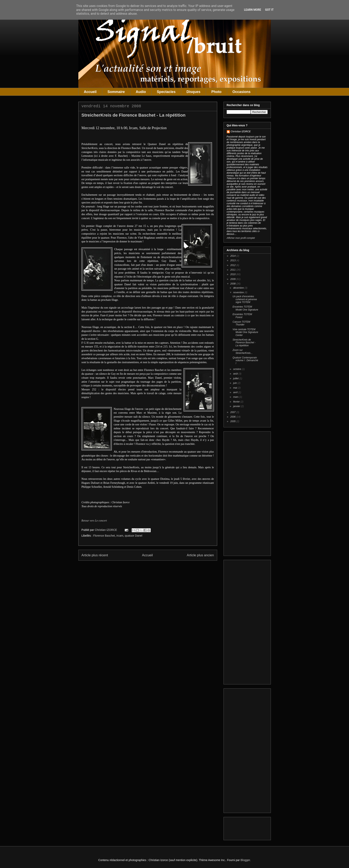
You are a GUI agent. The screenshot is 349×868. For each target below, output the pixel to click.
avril (236, 392)
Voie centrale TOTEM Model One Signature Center (245, 332)
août (236, 374)
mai (235, 388)
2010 (233, 274)
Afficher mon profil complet (241, 238)
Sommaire (116, 92)
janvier (237, 406)
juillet (236, 378)
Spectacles (166, 92)
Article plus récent (95, 555)
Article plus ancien (200, 555)
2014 (233, 256)
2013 (233, 260)
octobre (237, 369)
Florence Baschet (104, 536)
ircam (120, 536)
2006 (233, 417)
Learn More (253, 10)
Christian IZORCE (241, 132)
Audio (141, 92)
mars (236, 397)
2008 (233, 284)
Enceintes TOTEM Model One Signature (245, 308)
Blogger (245, 860)
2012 (233, 265)
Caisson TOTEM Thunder (241, 323)
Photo (216, 92)
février (237, 402)
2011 (233, 270)
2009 (233, 279)
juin (235, 383)
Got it (269, 10)
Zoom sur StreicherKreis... (242, 351)
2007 (233, 412)
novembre (239, 292)
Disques (193, 92)
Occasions (242, 92)
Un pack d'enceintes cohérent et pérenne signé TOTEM (245, 299)
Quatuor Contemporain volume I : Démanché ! (245, 360)
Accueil (90, 92)
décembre (239, 288)
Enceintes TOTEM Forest (242, 316)
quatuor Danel (133, 536)
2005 (233, 421)
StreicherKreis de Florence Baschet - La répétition (244, 343)
